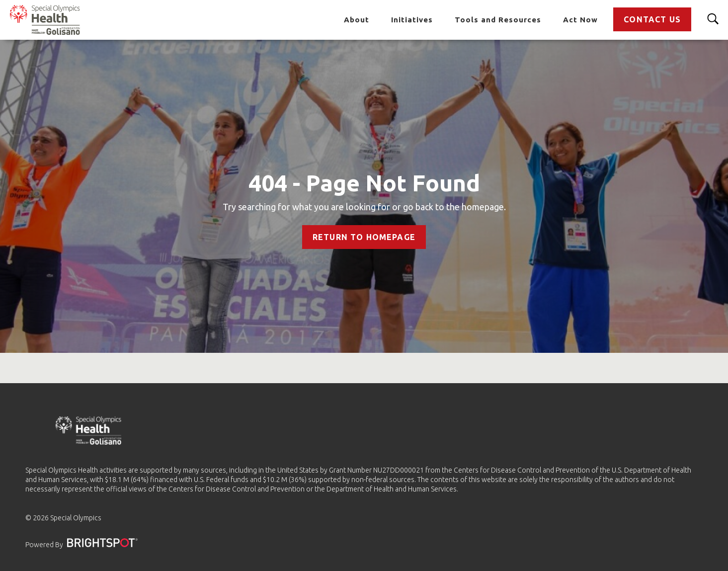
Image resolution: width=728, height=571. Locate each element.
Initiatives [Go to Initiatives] (412, 20)
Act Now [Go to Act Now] (580, 20)
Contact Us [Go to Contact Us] (652, 19)
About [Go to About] (357, 20)
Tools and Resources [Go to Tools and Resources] (498, 20)
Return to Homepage (364, 237)
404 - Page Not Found (364, 183)
